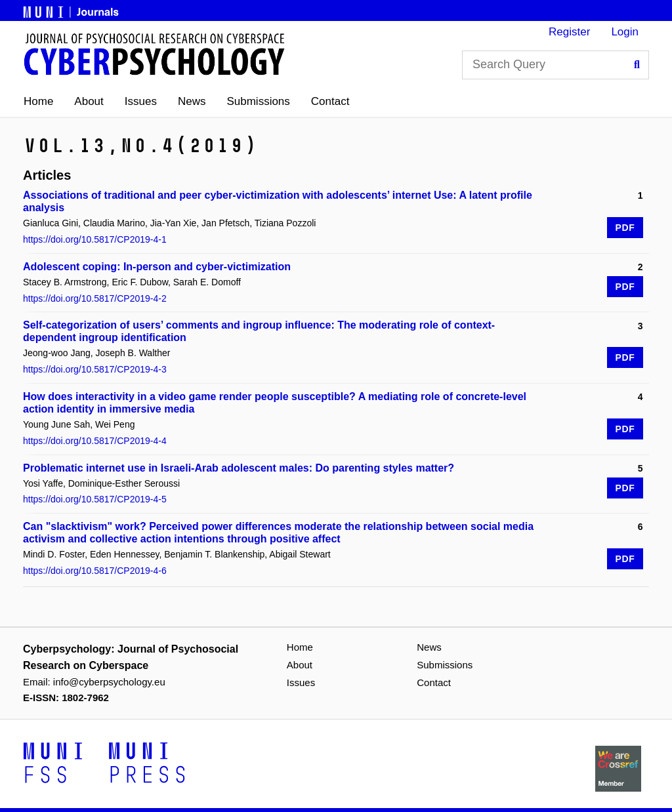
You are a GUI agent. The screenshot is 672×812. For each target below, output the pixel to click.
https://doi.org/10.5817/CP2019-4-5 (95, 499)
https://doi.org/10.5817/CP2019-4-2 (95, 298)
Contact (330, 101)
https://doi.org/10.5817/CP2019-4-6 (95, 571)
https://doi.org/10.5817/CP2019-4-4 (95, 441)
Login (625, 32)
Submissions (258, 101)
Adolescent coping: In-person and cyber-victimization (157, 267)
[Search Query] (556, 65)
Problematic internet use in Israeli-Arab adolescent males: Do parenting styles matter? (239, 468)
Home (38, 101)
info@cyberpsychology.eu (109, 682)
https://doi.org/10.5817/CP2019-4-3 (95, 369)
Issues (141, 101)
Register (569, 32)
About (89, 101)
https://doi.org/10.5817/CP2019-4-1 (95, 239)
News (192, 101)
